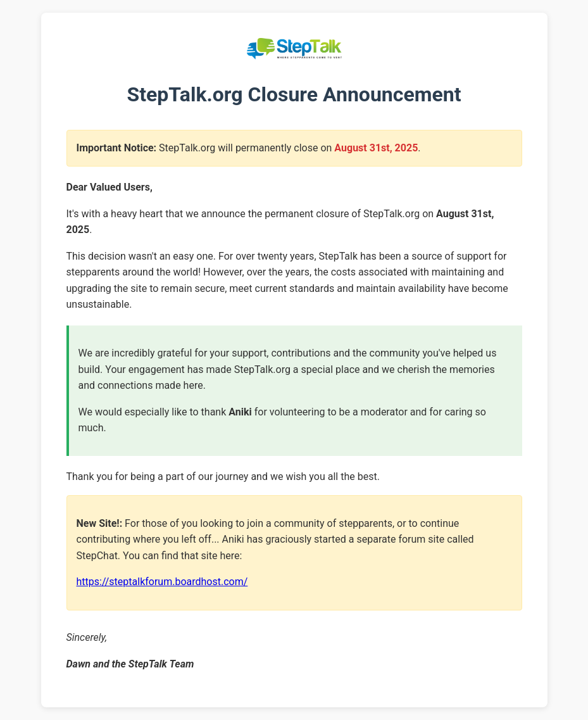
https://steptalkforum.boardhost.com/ (162, 582)
